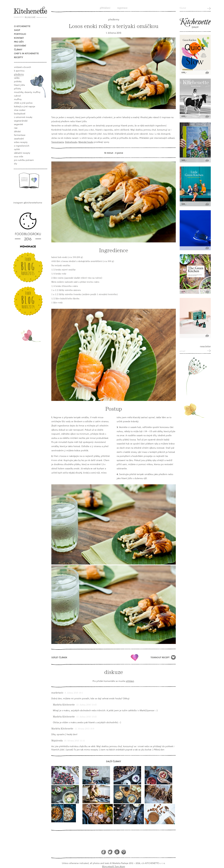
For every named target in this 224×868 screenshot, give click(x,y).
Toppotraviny (58, 142)
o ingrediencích (22, 146)
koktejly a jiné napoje (25, 106)
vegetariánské (21, 121)
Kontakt (19, 38)
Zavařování (19, 139)
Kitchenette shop (195, 23)
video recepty (21, 142)
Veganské (19, 124)
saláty (17, 78)
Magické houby (86, 142)
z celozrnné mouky (23, 117)
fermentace (20, 135)
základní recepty (22, 153)
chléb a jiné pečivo (23, 103)
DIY (15, 164)
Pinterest (124, 852)
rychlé (17, 149)
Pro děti (19, 42)
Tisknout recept (160, 657)
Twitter (110, 852)
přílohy (17, 88)
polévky (18, 81)
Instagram (117, 852)
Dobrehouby (71, 142)
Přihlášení (105, 8)
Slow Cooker (20, 110)
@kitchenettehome (33, 203)
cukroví (17, 96)
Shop (17, 30)
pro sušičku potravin (24, 160)
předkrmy (19, 74)
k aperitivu (19, 71)
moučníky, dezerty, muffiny (27, 92)
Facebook (104, 852)
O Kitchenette (22, 26)
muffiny (18, 99)
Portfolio (20, 34)
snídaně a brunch (22, 67)
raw (16, 128)
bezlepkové (20, 114)
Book (29, 180)
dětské (17, 131)
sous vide (19, 156)
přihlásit (130, 681)
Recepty (19, 57)
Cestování (20, 46)
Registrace (122, 8)
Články (18, 49)
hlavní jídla (19, 85)
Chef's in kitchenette (26, 53)
